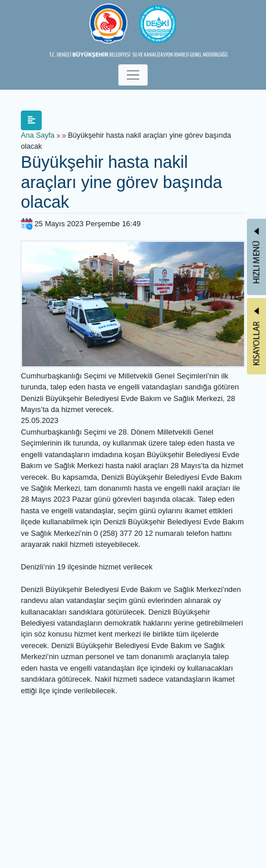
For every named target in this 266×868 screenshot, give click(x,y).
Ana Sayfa (38, 135)
